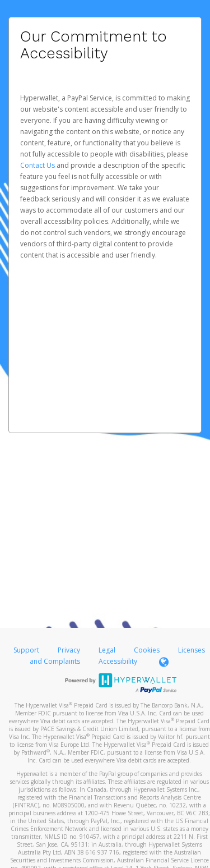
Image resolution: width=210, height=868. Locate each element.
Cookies (147, 650)
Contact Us (38, 165)
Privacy (69, 650)
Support (26, 650)
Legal (107, 650)
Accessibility (118, 661)
